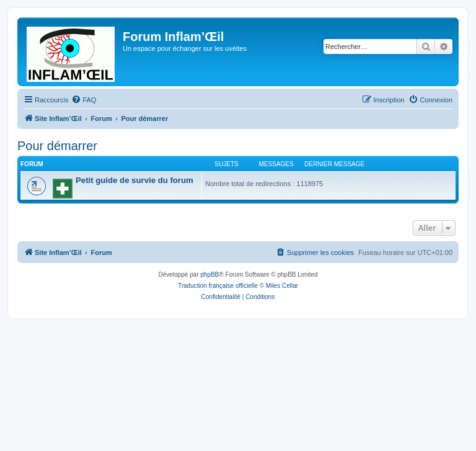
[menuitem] (84, 100)
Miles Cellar (282, 286)
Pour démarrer (57, 146)
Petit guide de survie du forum (134, 180)
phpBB (209, 275)
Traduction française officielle (218, 286)
